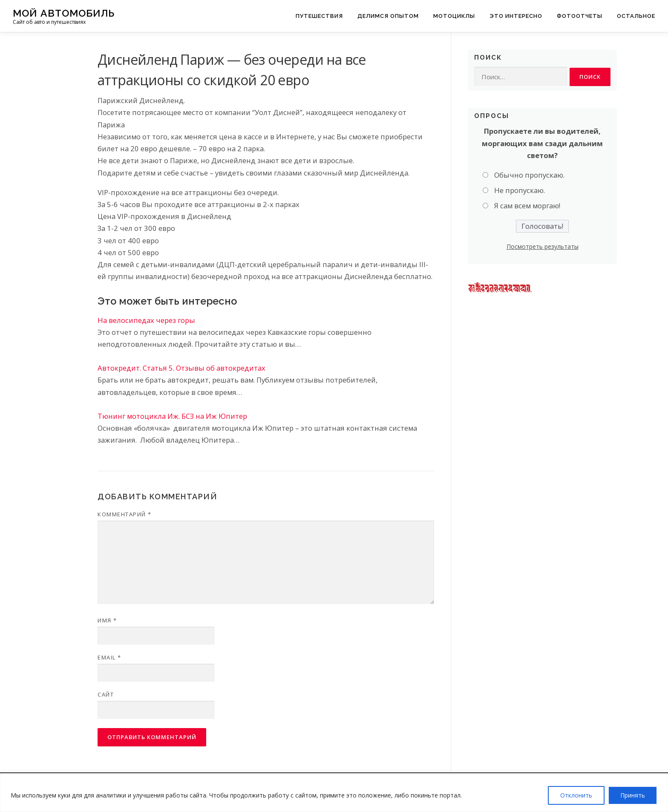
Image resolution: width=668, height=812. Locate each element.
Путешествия (319, 16)
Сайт (106, 694)
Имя (107, 620)
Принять (633, 795)
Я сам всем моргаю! (527, 206)
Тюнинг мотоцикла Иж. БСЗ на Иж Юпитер (172, 416)
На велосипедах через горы (146, 320)
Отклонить (576, 795)
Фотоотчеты (580, 16)
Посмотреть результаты (543, 246)
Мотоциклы (454, 16)
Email (109, 657)
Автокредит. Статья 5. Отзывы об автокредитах (181, 368)
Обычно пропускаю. (529, 175)
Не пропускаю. (520, 191)
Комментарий (125, 514)
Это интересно (516, 16)
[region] (334, 793)
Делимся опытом (388, 16)
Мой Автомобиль (64, 13)
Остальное (636, 16)
